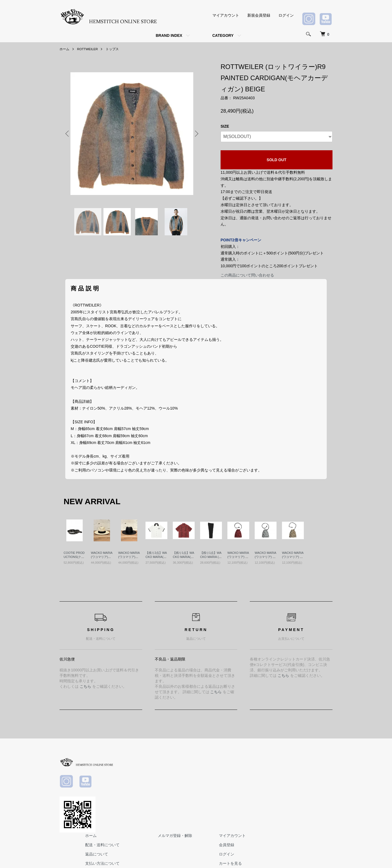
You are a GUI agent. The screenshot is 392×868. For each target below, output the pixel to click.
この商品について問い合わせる (247, 275)
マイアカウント (226, 15)
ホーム (64, 49)
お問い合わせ (317, 797)
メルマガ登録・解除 (264, 761)
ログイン (286, 15)
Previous (68, 134)
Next (196, 134)
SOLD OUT (277, 160)
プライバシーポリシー (195, 807)
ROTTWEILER (88, 49)
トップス (113, 49)
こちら (85, 686)
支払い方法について (194, 788)
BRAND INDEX (169, 35)
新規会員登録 (259, 15)
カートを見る (317, 788)
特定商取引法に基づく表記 (199, 797)
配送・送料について (194, 770)
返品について (188, 779)
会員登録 (313, 770)
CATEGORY (223, 35)
